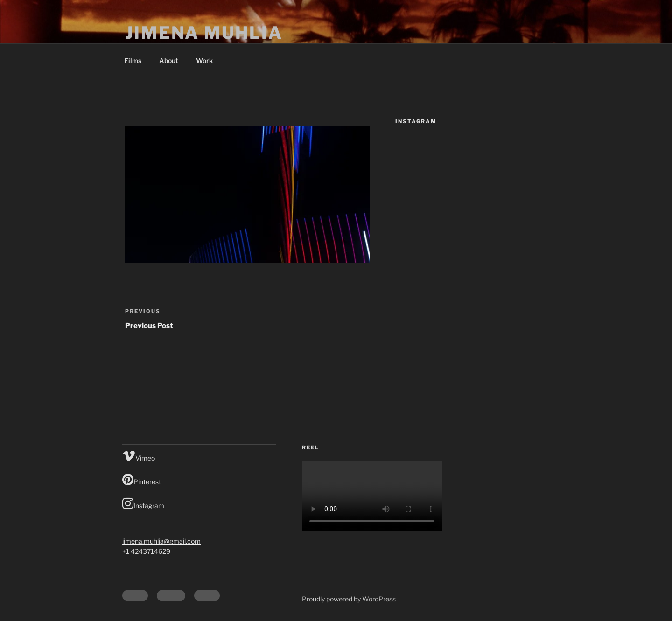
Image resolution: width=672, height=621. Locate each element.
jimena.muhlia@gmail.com (161, 541)
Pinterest (142, 480)
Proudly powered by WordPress (349, 599)
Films (133, 60)
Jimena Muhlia (204, 33)
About (169, 60)
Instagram (143, 503)
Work (204, 60)
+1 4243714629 (146, 551)
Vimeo (139, 456)
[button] (247, 194)
